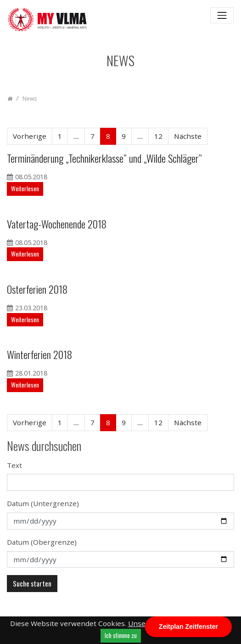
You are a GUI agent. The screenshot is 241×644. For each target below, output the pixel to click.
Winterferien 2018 (39, 354)
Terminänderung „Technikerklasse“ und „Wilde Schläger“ (104, 158)
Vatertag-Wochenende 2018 (57, 224)
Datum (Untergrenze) (43, 503)
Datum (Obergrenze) (42, 542)
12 (158, 136)
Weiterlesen (25, 188)
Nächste (188, 136)
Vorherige (30, 136)
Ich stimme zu (121, 635)
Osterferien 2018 (37, 289)
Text (14, 465)
